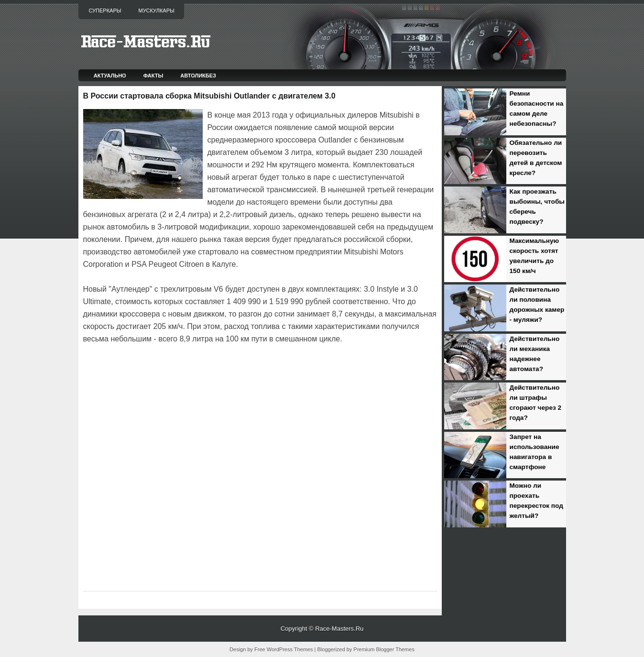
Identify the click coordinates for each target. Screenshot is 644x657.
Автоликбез (198, 76)
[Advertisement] (195, 372)
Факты (153, 76)
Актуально (110, 76)
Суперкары (105, 11)
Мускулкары (156, 11)
